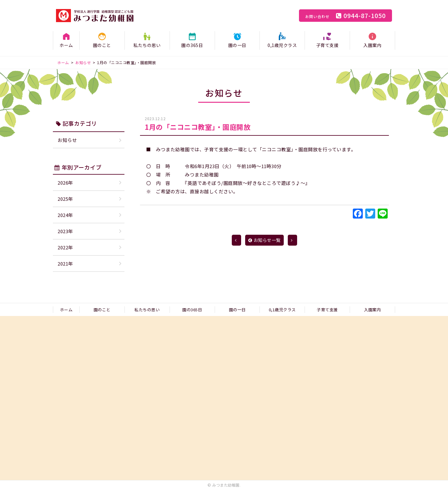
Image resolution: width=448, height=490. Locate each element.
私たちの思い (147, 45)
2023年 (65, 231)
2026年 (65, 183)
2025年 (65, 199)
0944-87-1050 (345, 15)
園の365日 (192, 45)
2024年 (65, 215)
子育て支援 (327, 45)
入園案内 (372, 45)
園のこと (102, 45)
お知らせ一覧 (264, 240)
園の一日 (237, 45)
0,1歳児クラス (282, 45)
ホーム (66, 45)
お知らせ (67, 140)
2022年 (65, 247)
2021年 (65, 264)
